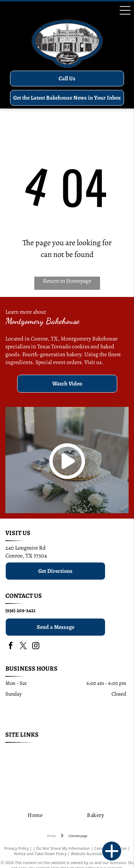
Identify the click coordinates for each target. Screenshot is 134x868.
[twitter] (23, 647)
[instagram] (36, 647)
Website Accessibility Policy (95, 854)
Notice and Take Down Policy (40, 854)
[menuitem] (38, 752)
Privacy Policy (17, 848)
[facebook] (11, 647)
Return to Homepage (67, 281)
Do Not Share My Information (63, 848)
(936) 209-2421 (20, 610)
